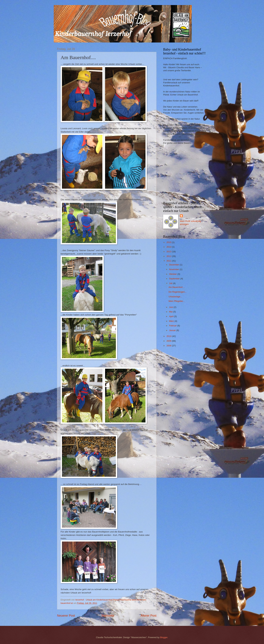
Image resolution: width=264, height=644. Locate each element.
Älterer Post (148, 616)
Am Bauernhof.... (177, 287)
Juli (171, 283)
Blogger (164, 637)
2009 (169, 341)
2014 (169, 247)
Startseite (108, 616)
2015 (169, 242)
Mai (171, 312)
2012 (169, 256)
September (175, 279)
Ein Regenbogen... (178, 292)
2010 (169, 336)
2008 (169, 346)
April (171, 316)
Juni (171, 307)
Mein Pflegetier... (177, 301)
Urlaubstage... (175, 297)
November (174, 269)
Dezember (174, 265)
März (172, 321)
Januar (173, 330)
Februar (173, 326)
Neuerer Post (66, 616)
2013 (169, 252)
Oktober (173, 274)
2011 (169, 261)
